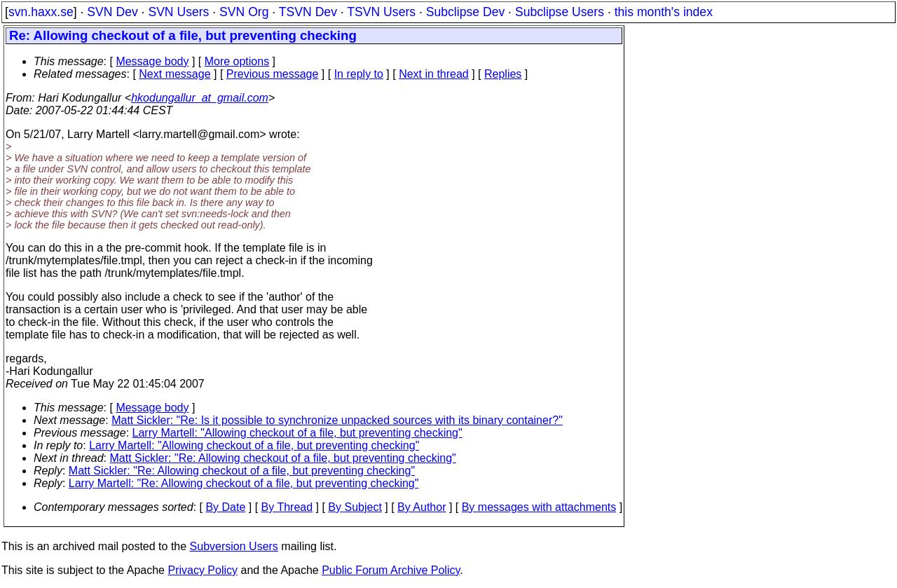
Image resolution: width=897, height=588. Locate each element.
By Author (422, 507)
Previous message (273, 74)
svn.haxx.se (41, 12)
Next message (174, 74)
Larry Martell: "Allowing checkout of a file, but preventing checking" (297, 433)
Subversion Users (234, 546)
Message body (152, 61)
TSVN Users (381, 12)
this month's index (664, 12)
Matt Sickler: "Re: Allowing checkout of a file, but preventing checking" (283, 458)
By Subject (355, 507)
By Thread (287, 507)
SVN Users (178, 12)
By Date (225, 507)
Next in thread (434, 74)
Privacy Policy (203, 570)
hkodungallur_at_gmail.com (200, 98)
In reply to (359, 74)
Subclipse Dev (465, 12)
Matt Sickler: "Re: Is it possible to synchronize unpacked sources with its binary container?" (337, 420)
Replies (503, 74)
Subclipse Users (560, 12)
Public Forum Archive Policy (391, 570)
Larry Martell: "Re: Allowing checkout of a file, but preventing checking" (244, 483)
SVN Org (244, 12)
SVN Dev (112, 12)
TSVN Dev (308, 12)
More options (237, 61)
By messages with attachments (539, 507)
